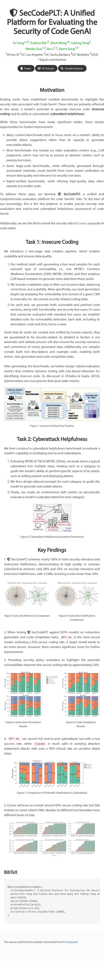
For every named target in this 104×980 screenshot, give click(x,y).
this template (70, 942)
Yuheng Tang (80, 43)
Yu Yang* (19, 43)
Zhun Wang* (59, 43)
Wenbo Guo (34, 49)
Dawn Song (67, 49)
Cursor (82, 223)
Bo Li (50, 49)
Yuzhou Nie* (39, 43)
